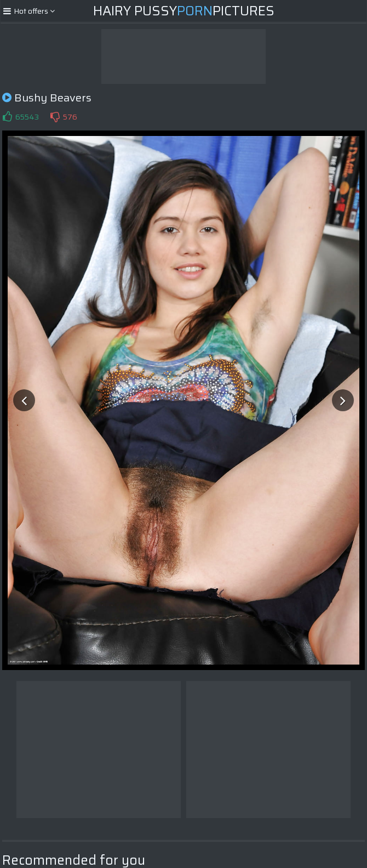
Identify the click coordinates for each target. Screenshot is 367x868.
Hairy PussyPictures (184, 11)
